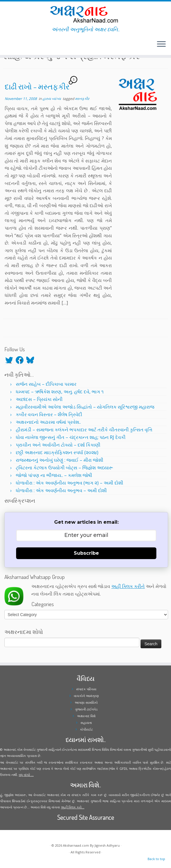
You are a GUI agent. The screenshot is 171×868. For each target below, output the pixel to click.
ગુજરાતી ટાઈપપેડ (86, 709)
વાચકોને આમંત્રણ (86, 696)
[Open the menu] (161, 44)
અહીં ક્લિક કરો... (73, 807)
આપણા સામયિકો (86, 702)
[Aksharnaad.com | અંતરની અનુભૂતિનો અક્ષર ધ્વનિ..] (85, 14)
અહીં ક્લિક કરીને (128, 586)
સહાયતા (86, 723)
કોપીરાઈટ (86, 729)
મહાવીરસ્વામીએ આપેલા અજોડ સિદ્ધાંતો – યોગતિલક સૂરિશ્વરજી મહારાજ (85, 407)
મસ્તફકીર (82, 99)
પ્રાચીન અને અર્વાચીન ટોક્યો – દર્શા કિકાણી (58, 445)
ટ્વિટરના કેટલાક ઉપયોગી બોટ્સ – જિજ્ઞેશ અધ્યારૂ (64, 468)
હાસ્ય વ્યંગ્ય (52, 99)
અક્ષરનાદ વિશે (86, 716)
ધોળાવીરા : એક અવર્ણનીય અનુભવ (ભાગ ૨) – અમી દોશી (70, 483)
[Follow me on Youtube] (20, 45)
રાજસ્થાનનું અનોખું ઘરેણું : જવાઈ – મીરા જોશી (60, 460)
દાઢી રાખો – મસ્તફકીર (37, 87)
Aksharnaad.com (76, 845)
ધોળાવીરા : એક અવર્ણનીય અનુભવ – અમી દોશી (61, 490)
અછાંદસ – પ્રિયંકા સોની (39, 399)
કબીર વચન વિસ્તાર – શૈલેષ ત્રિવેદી (49, 414)
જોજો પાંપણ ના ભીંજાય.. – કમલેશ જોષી (54, 475)
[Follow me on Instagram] (16, 45)
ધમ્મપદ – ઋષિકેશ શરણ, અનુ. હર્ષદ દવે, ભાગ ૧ (60, 392)
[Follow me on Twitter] (9, 45)
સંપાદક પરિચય (86, 689)
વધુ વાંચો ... (26, 775)
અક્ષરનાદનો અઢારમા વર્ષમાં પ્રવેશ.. (48, 422)
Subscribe (86, 553)
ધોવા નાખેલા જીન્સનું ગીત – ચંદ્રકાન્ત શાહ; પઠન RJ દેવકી (71, 437)
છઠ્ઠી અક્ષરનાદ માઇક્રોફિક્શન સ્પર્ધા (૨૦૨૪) (57, 452)
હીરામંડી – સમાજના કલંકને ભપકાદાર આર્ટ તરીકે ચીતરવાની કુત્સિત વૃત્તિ (84, 430)
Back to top (156, 859)
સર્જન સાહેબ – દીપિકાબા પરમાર (46, 384)
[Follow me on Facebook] (12, 45)
